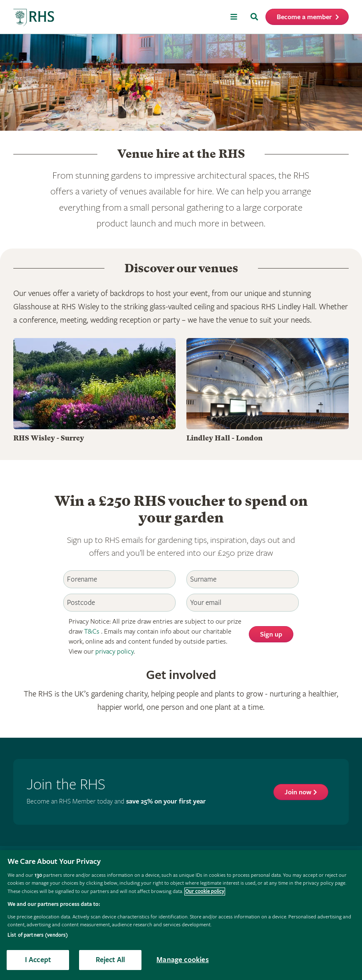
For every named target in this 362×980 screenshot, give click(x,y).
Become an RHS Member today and (116, 802)
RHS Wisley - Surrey (49, 438)
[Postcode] (119, 603)
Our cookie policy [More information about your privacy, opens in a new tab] (205, 892)
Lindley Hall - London (224, 438)
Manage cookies (183, 960)
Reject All (110, 960)
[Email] (243, 603)
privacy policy (114, 652)
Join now (298, 792)
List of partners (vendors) (38, 935)
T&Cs (92, 632)
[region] (181, 915)
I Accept (38, 960)
